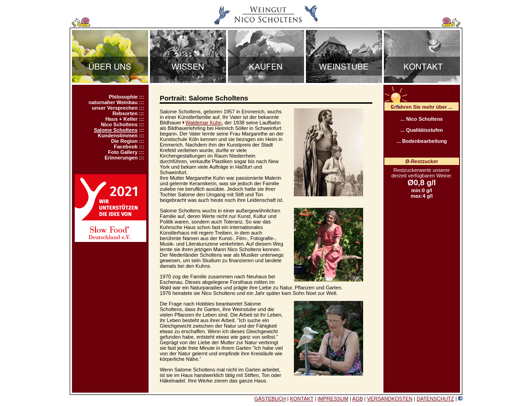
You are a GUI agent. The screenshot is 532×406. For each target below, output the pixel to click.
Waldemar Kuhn (203, 123)
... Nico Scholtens (422, 119)
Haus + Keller (121, 119)
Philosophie (123, 97)
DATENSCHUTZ (435, 399)
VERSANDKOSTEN (390, 399)
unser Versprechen (115, 108)
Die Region (124, 141)
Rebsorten (125, 113)
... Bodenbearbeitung (421, 141)
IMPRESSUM (333, 399)
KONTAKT (302, 399)
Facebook (126, 147)
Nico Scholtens (119, 124)
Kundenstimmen (118, 135)
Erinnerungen (121, 158)
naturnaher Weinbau (113, 102)
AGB (357, 399)
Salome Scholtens (116, 130)
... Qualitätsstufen (422, 130)
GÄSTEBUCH (270, 399)
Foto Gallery (123, 152)
